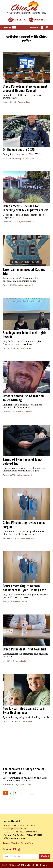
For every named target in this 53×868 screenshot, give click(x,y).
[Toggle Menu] (14, 28)
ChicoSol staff (28, 158)
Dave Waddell (27, 222)
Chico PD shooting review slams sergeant (24, 524)
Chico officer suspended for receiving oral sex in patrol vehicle (26, 208)
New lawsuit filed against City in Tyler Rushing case (24, 710)
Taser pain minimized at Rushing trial (24, 271)
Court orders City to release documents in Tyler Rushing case (24, 588)
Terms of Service (11, 843)
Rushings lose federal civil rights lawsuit (25, 334)
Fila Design (41, 865)
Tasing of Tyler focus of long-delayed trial (22, 461)
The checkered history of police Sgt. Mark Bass (24, 771)
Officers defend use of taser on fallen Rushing (23, 398)
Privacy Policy (27, 843)
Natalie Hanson (26, 721)
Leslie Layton (21, 602)
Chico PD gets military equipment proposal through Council (25, 88)
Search (45, 856)
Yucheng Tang (24, 102)
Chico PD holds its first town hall (24, 649)
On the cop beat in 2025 (19, 149)
